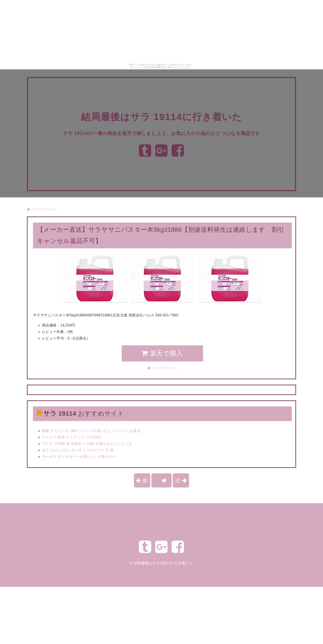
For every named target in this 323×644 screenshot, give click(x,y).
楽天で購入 (162, 353)
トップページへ (42, 209)
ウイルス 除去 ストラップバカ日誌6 (72, 437)
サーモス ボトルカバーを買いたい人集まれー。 (81, 457)
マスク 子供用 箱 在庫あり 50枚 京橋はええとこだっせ (87, 444)
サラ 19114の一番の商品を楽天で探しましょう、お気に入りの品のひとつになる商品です (162, 133)
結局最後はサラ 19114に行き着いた (161, 114)
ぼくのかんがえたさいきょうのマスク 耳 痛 (78, 450)
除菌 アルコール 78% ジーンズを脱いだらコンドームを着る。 (93, 431)
